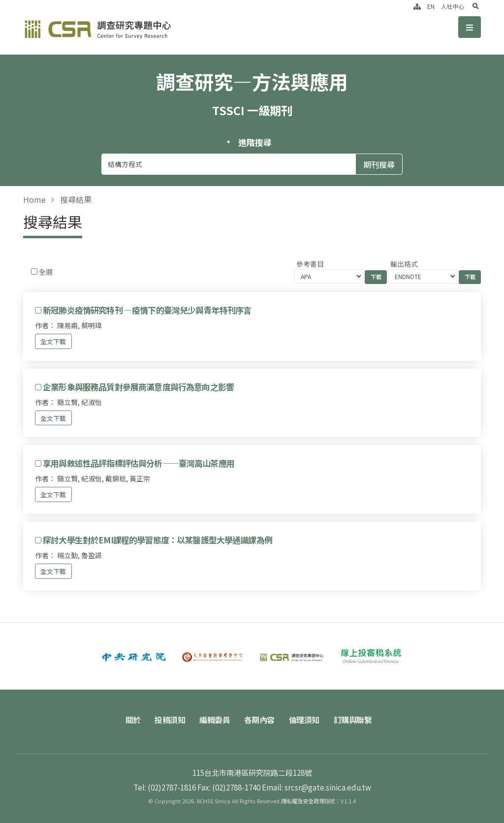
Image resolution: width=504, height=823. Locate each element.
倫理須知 (304, 720)
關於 (133, 720)
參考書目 (310, 264)
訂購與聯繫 (353, 720)
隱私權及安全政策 (303, 801)
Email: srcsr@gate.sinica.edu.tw (316, 787)
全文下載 (53, 341)
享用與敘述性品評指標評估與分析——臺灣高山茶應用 (139, 463)
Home (34, 199)
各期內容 (259, 720)
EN (431, 6)
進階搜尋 (255, 142)
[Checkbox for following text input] (34, 271)
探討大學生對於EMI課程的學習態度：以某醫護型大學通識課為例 (157, 540)
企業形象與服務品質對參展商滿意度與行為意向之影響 (138, 387)
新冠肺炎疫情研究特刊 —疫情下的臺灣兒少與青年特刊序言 (147, 310)
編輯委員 (215, 720)
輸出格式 (404, 264)
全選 (46, 272)
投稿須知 (170, 720)
